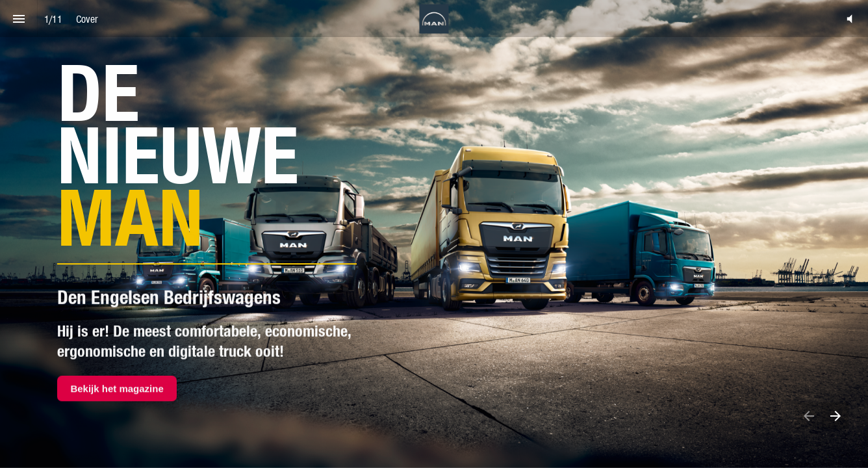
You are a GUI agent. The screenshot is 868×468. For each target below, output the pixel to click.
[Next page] (835, 416)
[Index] (19, 19)
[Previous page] (808, 416)
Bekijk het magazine (117, 388)
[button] (849, 19)
